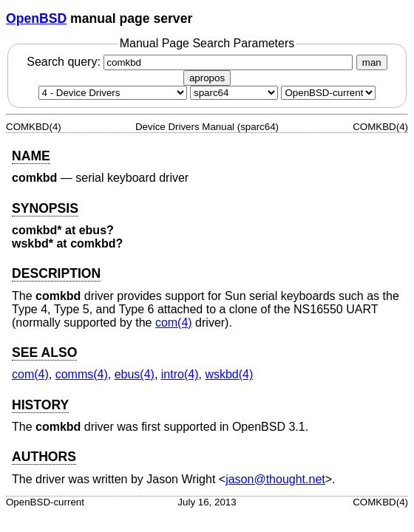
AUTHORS (44, 457)
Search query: (191, 62)
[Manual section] (113, 93)
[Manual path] (328, 93)
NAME (31, 156)
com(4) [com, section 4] (174, 323)
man (372, 62)
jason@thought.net (275, 479)
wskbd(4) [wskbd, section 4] (229, 374)
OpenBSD (36, 18)
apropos (207, 78)
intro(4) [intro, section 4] (180, 374)
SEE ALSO (44, 352)
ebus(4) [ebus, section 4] (135, 374)
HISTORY (40, 405)
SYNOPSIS (45, 208)
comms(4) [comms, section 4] (82, 374)
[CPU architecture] (234, 93)
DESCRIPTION (56, 273)
